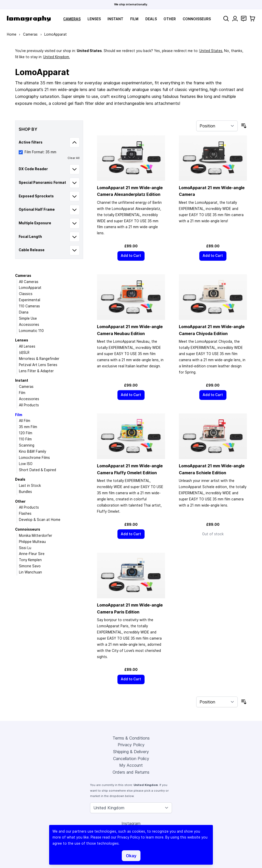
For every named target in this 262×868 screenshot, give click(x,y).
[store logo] (29, 19)
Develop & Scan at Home (40, 520)
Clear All (74, 158)
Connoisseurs (197, 19)
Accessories (29, 325)
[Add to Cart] (131, 256)
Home (12, 34)
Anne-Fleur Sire (32, 554)
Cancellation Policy (131, 759)
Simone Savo (30, 566)
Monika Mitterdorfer (36, 536)
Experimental (30, 300)
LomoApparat (30, 288)
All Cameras (29, 282)
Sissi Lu (25, 548)
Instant (115, 19)
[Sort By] (217, 126)
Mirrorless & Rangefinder (39, 359)
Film (134, 19)
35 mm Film (28, 427)
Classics (26, 294)
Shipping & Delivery (131, 752)
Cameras (72, 19)
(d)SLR (24, 352)
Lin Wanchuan (30, 572)
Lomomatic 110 (31, 331)
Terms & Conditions (131, 738)
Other (170, 19)
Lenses (94, 19)
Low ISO (26, 464)
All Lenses (27, 346)
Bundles (25, 492)
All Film (25, 421)
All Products (29, 405)
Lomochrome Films (34, 458)
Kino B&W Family (32, 451)
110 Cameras (29, 306)
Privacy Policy (131, 745)
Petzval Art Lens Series (38, 365)
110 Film (25, 439)
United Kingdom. (57, 57)
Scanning (27, 445)
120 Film (26, 433)
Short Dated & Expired (37, 470)
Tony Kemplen (30, 560)
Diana (24, 312)
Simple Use (28, 318)
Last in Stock (30, 486)
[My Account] (235, 19)
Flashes (25, 513)
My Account (131, 765)
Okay (131, 856)
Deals (151, 19)
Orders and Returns (131, 772)
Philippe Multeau (32, 542)
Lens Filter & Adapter (36, 371)
